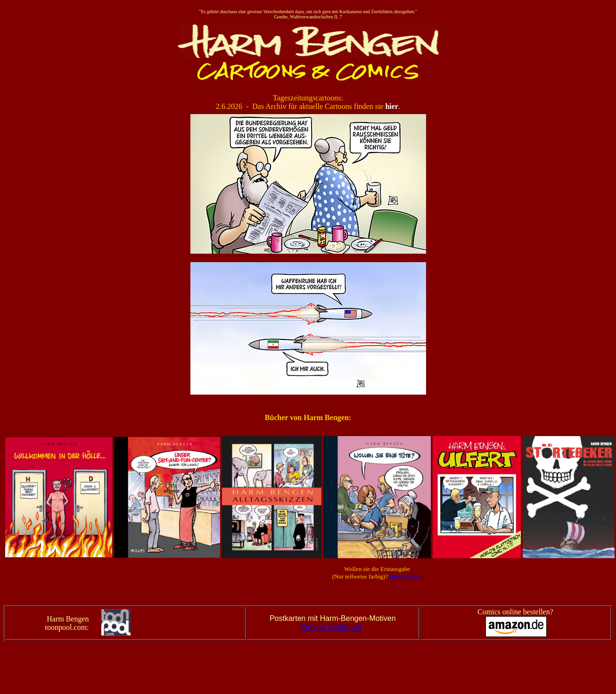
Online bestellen (332, 628)
